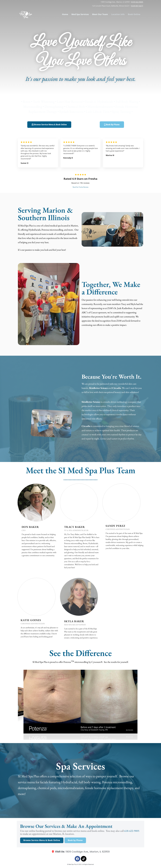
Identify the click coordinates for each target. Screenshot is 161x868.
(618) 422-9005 (137, 2)
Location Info (118, 14)
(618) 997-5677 (137, 6)
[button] (112, 229)
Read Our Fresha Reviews (81, 187)
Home (65, 14)
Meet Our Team (100, 14)
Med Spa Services (80, 14)
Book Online (134, 14)
